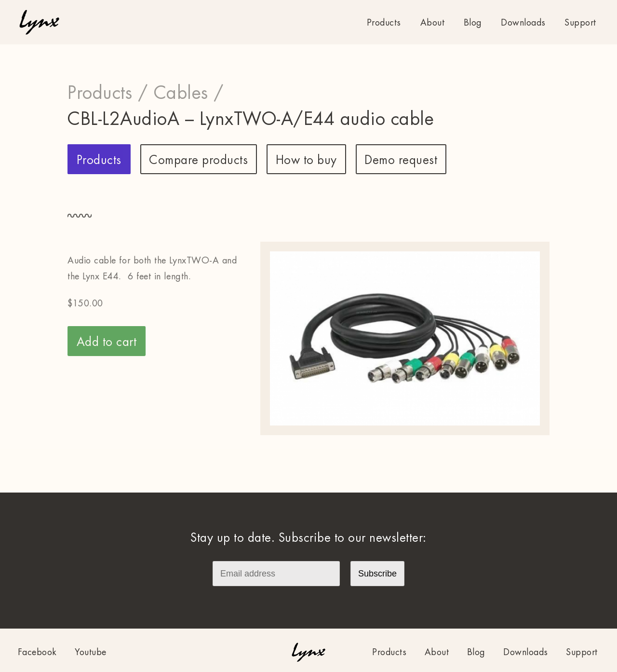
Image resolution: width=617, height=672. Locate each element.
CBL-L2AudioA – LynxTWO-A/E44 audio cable (251, 119)
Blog (473, 23)
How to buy (306, 160)
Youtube (91, 652)
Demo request (401, 160)
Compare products (198, 160)
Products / (108, 93)
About (433, 23)
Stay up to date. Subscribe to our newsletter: (308, 538)
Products (384, 23)
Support (580, 23)
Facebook (37, 652)
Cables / (189, 93)
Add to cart (107, 342)
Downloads (523, 23)
